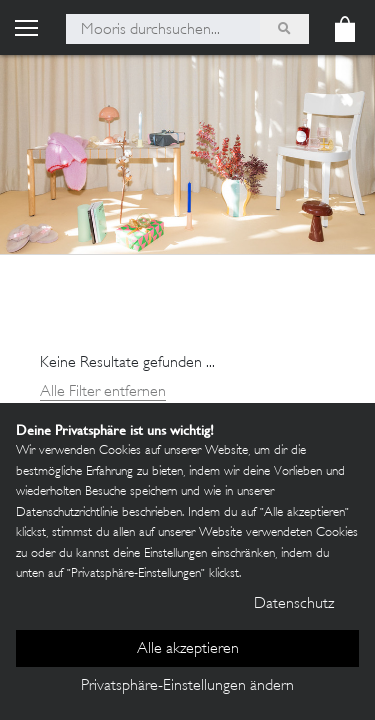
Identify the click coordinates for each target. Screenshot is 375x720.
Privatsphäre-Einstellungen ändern (187, 686)
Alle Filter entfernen (103, 392)
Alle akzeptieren (188, 649)
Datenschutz (294, 604)
